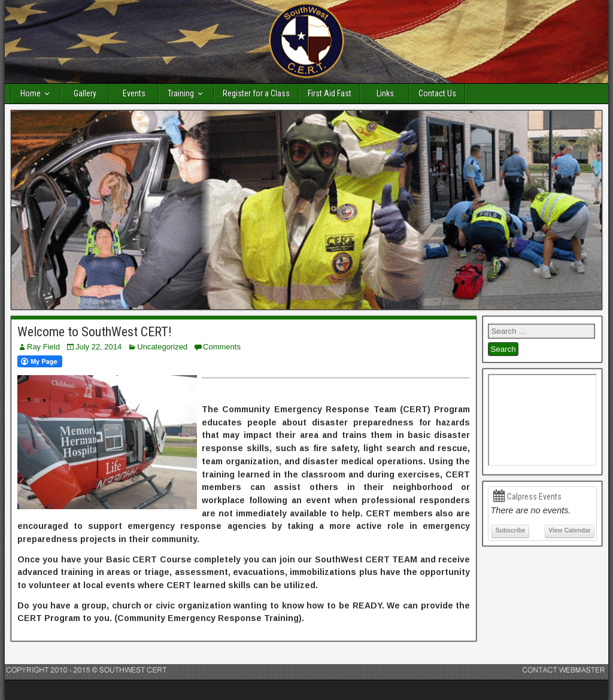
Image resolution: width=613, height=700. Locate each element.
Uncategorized (162, 347)
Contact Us (437, 93)
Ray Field (43, 347)
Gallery (85, 93)
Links (385, 93)
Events (134, 93)
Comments (222, 347)
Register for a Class (256, 93)
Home (31, 93)
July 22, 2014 (98, 347)
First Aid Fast (330, 93)
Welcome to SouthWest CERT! (95, 332)
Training (181, 93)
